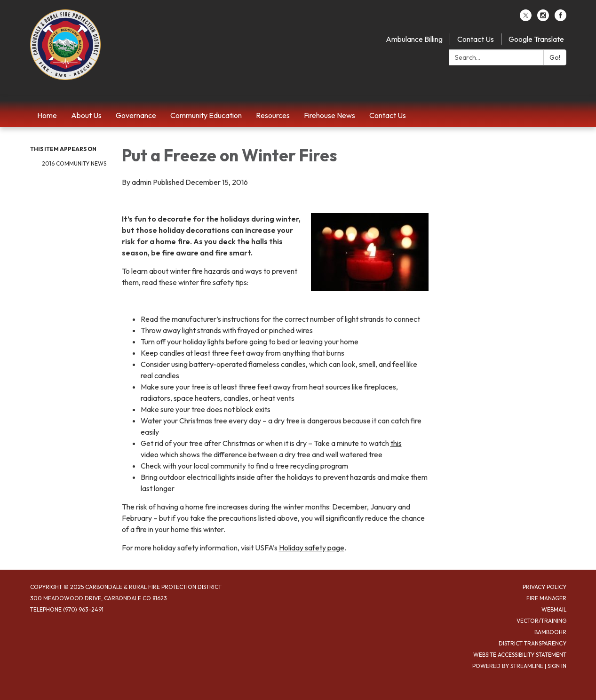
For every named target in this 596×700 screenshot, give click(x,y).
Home (47, 115)
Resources (273, 115)
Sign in (557, 666)
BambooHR (550, 632)
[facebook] (560, 18)
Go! (555, 57)
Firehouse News (330, 115)
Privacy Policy (544, 587)
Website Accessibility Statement (520, 655)
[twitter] (526, 18)
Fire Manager (546, 598)
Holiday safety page (312, 548)
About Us (86, 115)
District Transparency (532, 643)
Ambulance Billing (414, 39)
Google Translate (536, 39)
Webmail (554, 609)
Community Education (206, 115)
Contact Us (476, 39)
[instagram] (543, 18)
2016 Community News (74, 163)
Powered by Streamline (508, 666)
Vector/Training (541, 621)
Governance (136, 115)
